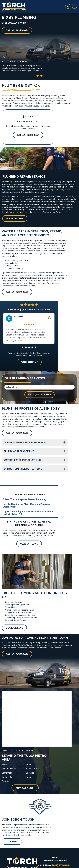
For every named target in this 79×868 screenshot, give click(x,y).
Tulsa (29, 777)
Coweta (6, 781)
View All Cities (25, 788)
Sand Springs (33, 769)
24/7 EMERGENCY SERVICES (55, 861)
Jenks (29, 765)
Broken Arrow (9, 769)
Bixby (5, 765)
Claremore (7, 773)
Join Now (12, 841)
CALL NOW (54, 865)
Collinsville (7, 777)
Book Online (15, 218)
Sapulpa (30, 773)
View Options (29, 544)
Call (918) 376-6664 (17, 30)
